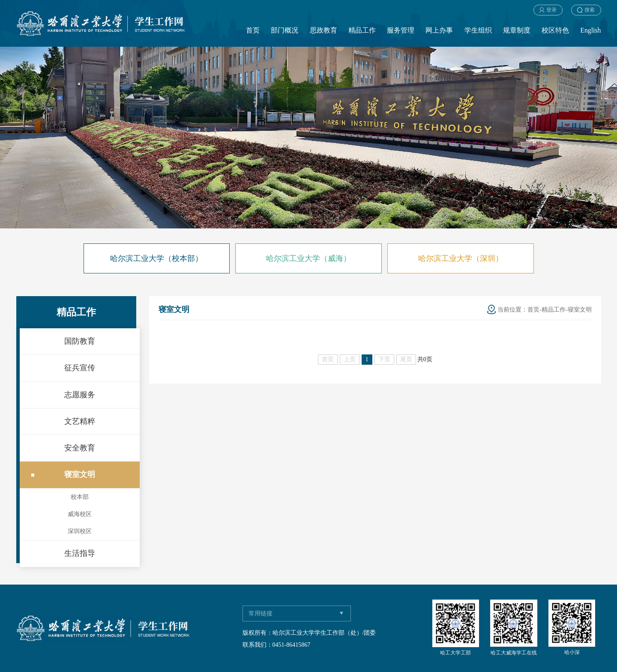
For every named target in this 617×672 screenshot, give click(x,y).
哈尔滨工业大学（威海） (308, 258)
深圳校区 (80, 531)
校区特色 (555, 30)
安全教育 (80, 448)
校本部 (80, 497)
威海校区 (80, 514)
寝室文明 (80, 474)
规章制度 (517, 30)
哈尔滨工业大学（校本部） (156, 258)
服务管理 (401, 30)
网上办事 (439, 30)
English (590, 30)
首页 (253, 30)
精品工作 (362, 30)
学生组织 (478, 30)
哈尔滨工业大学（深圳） (461, 258)
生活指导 (80, 553)
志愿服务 (80, 395)
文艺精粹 (80, 421)
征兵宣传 (80, 368)
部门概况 (285, 30)
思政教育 (323, 30)
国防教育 (80, 341)
